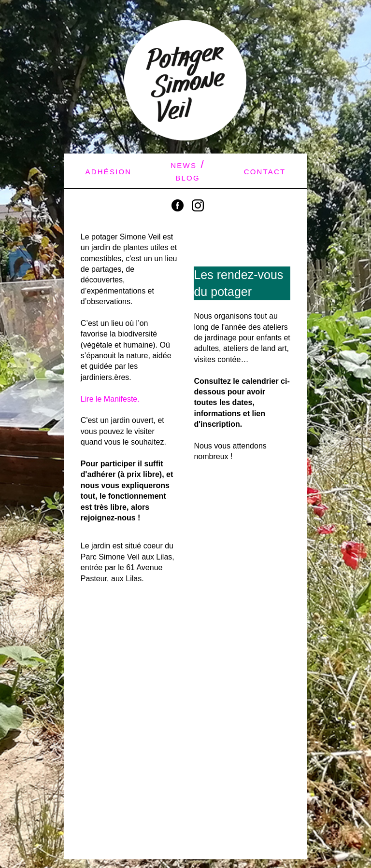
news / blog (187, 171)
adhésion (108, 171)
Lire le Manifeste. (110, 399)
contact (265, 171)
